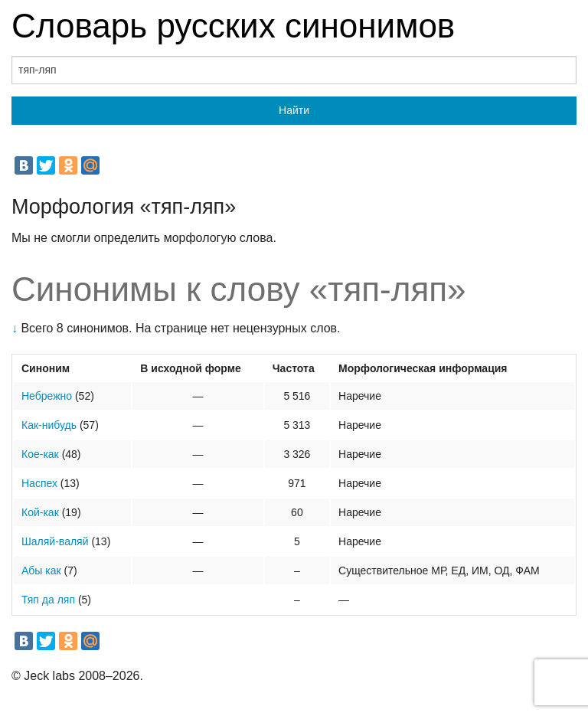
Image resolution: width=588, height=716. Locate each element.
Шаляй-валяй (55, 541)
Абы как (41, 571)
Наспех (39, 483)
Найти (294, 110)
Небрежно (47, 396)
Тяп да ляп (48, 600)
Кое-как (40, 454)
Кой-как (40, 512)
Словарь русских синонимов (233, 26)
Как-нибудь (49, 425)
